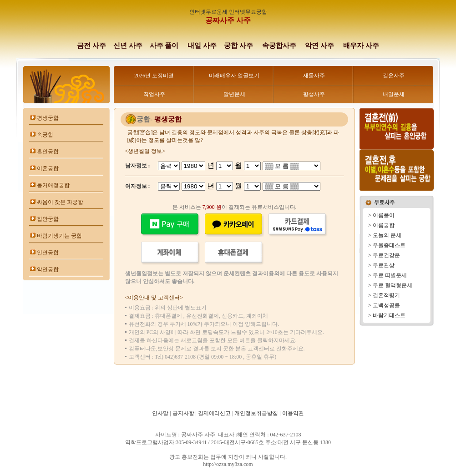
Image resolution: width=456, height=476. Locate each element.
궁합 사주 (238, 46)
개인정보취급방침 (256, 413)
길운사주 (394, 76)
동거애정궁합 (53, 185)
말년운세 (234, 94)
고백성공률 (386, 305)
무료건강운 (386, 255)
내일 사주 (202, 46)
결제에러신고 (214, 413)
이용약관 (293, 413)
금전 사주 (91, 46)
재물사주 (314, 76)
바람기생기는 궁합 (59, 236)
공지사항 (183, 413)
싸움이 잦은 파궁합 (60, 202)
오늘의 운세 (387, 235)
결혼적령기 (386, 295)
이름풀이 (384, 215)
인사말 (160, 413)
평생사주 (314, 94)
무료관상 (384, 265)
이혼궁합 (48, 168)
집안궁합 (48, 219)
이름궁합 (384, 225)
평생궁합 (48, 118)
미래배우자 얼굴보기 (234, 76)
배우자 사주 (361, 46)
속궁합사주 (280, 46)
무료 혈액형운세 (393, 285)
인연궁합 (48, 253)
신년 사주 (128, 46)
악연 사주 (319, 46)
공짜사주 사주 (228, 20)
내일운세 (394, 94)
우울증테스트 (389, 245)
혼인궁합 (48, 152)
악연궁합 (48, 269)
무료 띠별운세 (390, 275)
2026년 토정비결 (154, 76)
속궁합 (45, 135)
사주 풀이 (164, 46)
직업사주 (154, 94)
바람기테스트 (389, 315)
